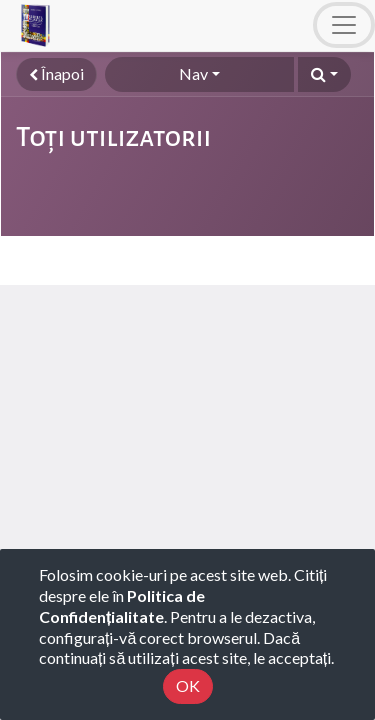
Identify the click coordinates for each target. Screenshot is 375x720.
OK (188, 685)
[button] (324, 74)
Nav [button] (193, 73)
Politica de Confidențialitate (122, 606)
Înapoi (56, 73)
